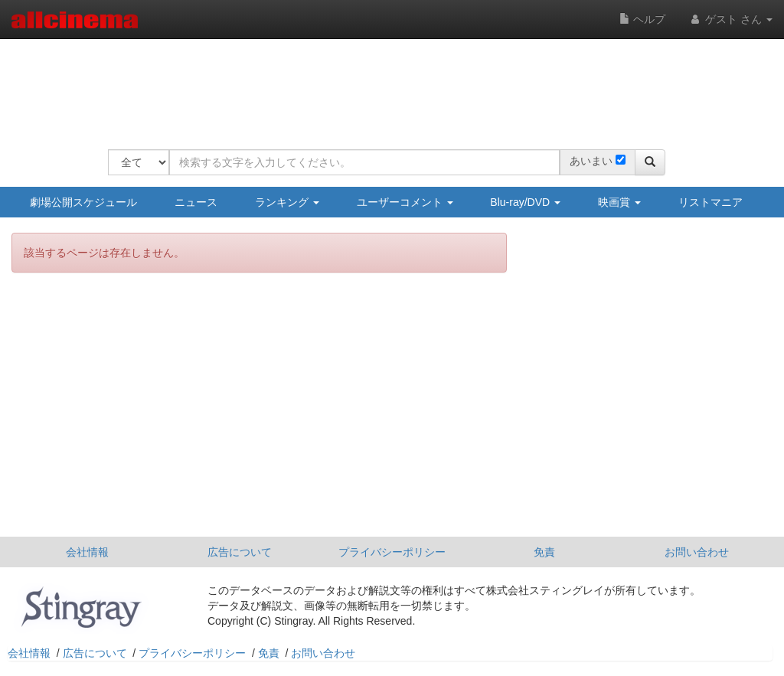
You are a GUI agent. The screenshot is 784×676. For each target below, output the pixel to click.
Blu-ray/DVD (525, 202)
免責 (544, 552)
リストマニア (710, 202)
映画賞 (619, 202)
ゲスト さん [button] (730, 19)
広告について (240, 552)
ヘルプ (642, 19)
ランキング (287, 202)
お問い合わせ (697, 552)
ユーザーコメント (405, 202)
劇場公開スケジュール (83, 202)
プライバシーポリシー (392, 552)
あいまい (591, 161)
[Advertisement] (387, 84)
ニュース (196, 202)
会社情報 (87, 552)
